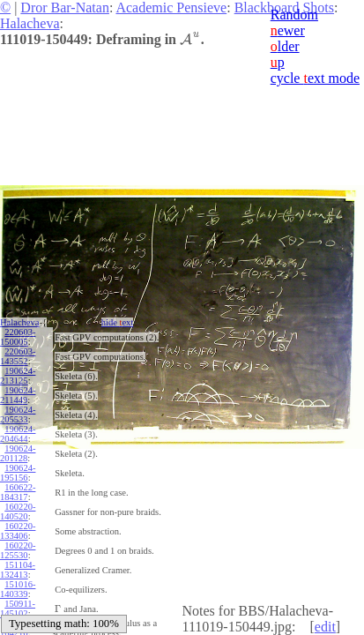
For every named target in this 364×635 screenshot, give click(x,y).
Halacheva (30, 23)
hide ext (118, 322)
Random (294, 15)
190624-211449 (18, 395)
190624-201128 (18, 453)
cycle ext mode (315, 78)
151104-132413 (18, 570)
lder (285, 46)
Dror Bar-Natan (65, 7)
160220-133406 (18, 531)
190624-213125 (18, 376)
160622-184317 (18, 492)
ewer (288, 30)
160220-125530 (18, 550)
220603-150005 (18, 337)
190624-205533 (18, 415)
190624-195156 (18, 473)
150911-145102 (18, 609)
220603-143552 (18, 356)
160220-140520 (18, 512)
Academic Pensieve (171, 7)
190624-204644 (18, 434)
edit (325, 627)
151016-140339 (18, 589)
